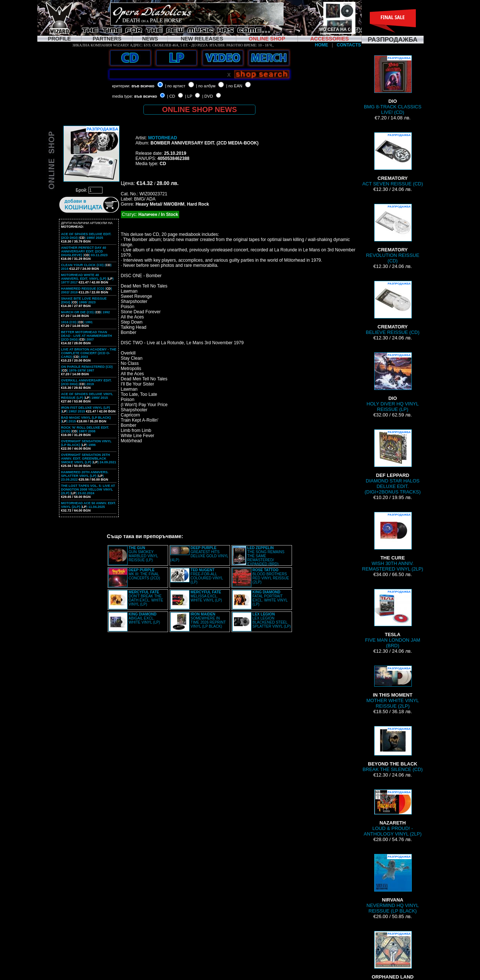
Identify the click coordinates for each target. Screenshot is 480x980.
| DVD (207, 96)
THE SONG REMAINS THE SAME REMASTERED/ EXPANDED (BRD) (266, 556)
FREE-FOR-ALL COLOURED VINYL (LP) (207, 576)
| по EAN (234, 86)
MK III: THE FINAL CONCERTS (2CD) (144, 574)
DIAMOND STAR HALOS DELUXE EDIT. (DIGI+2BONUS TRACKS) (393, 462)
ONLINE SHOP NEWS (200, 109)
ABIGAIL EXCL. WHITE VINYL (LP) (144, 618)
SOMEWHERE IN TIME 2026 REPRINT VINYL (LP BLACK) (208, 620)
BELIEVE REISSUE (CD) (392, 308)
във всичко (143, 86)
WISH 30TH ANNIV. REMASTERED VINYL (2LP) (393, 542)
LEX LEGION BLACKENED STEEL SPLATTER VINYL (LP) (272, 620)
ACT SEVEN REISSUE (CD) (393, 159)
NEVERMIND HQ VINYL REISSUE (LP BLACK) (393, 884)
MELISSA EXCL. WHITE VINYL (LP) (206, 596)
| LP (189, 96)
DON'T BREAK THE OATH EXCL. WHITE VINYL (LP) (146, 598)
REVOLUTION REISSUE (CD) (393, 234)
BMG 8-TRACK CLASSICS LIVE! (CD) (393, 85)
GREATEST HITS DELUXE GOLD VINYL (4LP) (199, 554)
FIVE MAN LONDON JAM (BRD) (393, 619)
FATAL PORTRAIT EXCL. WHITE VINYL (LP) (270, 598)
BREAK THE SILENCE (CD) (392, 749)
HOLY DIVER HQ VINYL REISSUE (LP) (392, 382)
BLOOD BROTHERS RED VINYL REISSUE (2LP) (271, 576)
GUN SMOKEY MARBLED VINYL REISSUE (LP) (143, 554)
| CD (171, 96)
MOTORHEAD (163, 138)
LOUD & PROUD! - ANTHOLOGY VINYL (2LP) (393, 813)
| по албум (206, 86)
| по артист (175, 86)
